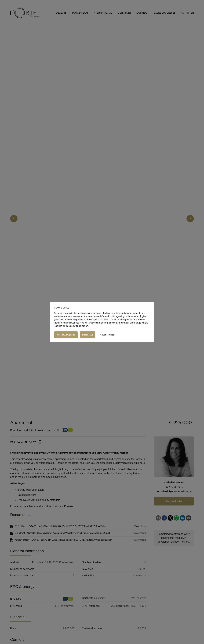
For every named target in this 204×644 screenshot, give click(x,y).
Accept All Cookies (66, 335)
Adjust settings (107, 335)
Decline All (87, 335)
